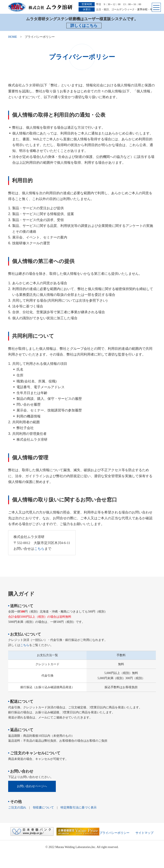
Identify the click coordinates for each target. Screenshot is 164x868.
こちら (39, 549)
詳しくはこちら (84, 26)
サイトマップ (144, 833)
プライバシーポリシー (114, 833)
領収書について (43, 808)
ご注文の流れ (17, 808)
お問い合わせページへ (32, 786)
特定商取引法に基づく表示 (79, 808)
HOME (13, 37)
